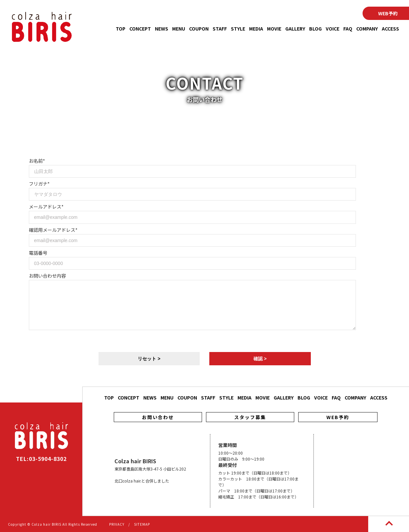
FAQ (348, 29)
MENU (179, 29)
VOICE (333, 29)
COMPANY (367, 29)
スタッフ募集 (250, 417)
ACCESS (390, 29)
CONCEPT (140, 29)
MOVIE (274, 29)
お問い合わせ (158, 417)
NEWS (162, 29)
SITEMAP (142, 524)
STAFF (220, 29)
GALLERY (295, 29)
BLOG (315, 29)
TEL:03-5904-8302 (41, 459)
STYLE (238, 29)
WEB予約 (338, 417)
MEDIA (256, 29)
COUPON (199, 29)
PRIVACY (117, 524)
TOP (121, 29)
